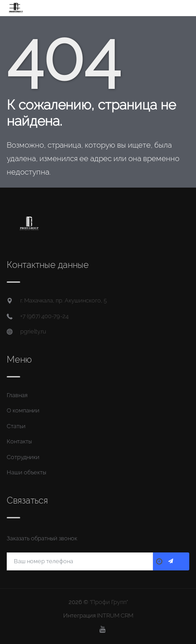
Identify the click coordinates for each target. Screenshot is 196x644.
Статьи (16, 426)
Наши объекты (26, 472)
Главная (17, 395)
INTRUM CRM (115, 616)
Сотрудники (23, 457)
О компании (23, 410)
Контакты (19, 441)
